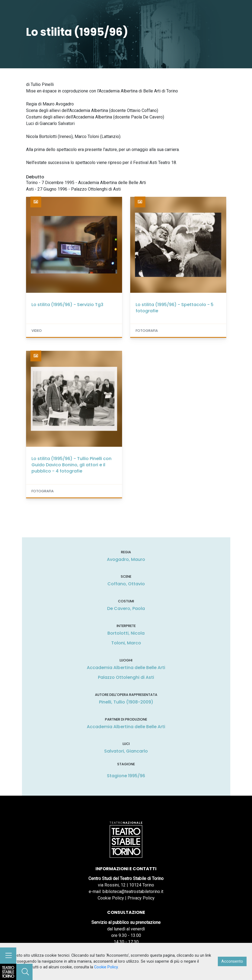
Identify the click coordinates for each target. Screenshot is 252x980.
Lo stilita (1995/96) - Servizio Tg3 (67, 305)
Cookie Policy (111, 898)
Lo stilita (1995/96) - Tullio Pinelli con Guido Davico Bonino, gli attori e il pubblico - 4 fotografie (71, 465)
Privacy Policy (141, 898)
